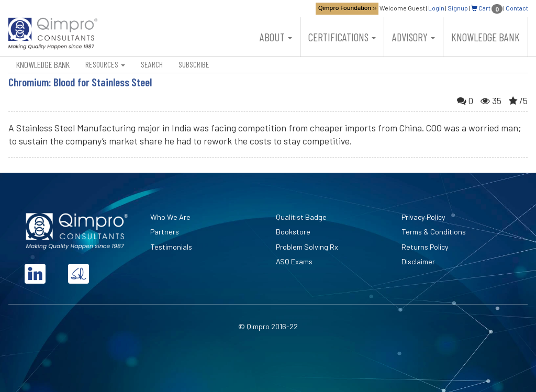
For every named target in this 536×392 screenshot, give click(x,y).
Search (152, 64)
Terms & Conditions (434, 232)
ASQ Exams (294, 261)
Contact (517, 8)
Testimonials (171, 247)
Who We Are (170, 217)
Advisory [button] (414, 37)
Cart (487, 8)
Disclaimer (418, 261)
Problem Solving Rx (307, 247)
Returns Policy (425, 247)
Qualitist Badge (301, 217)
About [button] (276, 37)
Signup (458, 8)
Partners (165, 232)
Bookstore (293, 232)
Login (436, 8)
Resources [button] (105, 64)
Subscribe (194, 64)
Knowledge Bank (485, 37)
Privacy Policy (423, 217)
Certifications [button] (342, 37)
